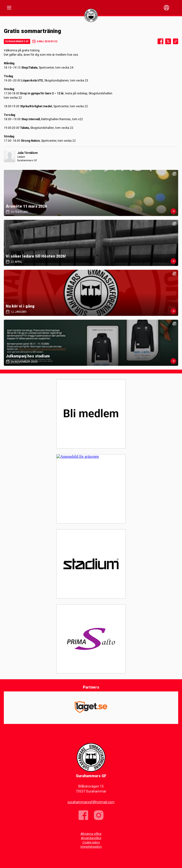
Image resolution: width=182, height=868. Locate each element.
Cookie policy (91, 842)
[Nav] (9, 8)
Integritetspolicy (91, 847)
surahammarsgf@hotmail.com (91, 802)
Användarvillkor (91, 838)
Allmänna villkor (91, 834)
